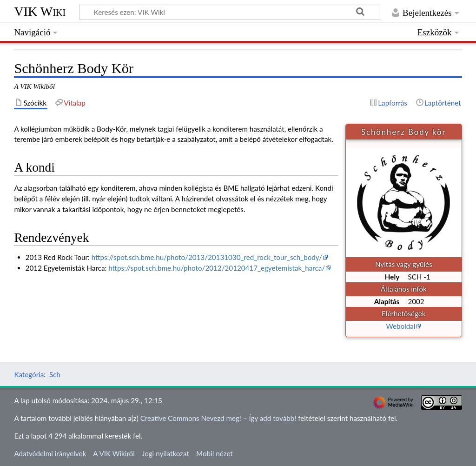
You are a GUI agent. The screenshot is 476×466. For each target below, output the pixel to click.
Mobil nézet (215, 453)
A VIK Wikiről (114, 453)
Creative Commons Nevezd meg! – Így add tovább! (218, 418)
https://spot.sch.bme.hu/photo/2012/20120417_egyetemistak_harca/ (217, 268)
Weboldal (400, 326)
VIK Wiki (40, 11)
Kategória (29, 374)
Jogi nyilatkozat (165, 453)
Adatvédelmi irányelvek (50, 453)
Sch (55, 374)
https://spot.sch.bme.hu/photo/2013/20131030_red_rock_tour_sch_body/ (207, 257)
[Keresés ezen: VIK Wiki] (230, 12)
